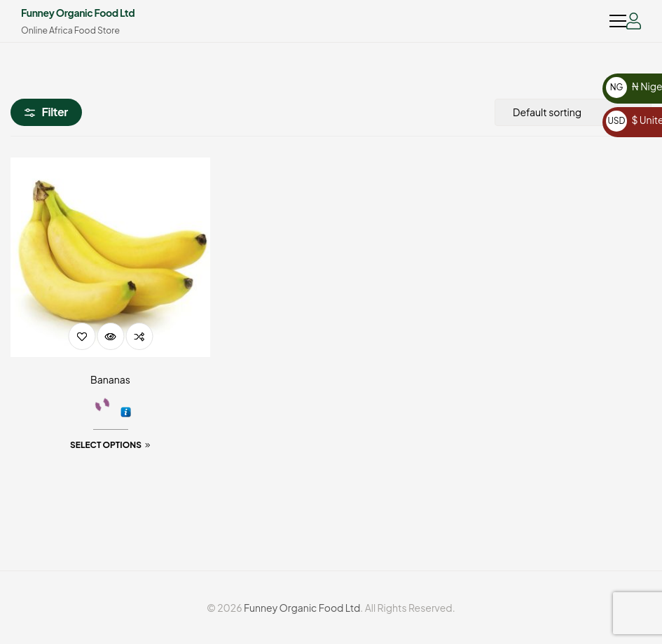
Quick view (110, 336)
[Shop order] (573, 112)
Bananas (110, 379)
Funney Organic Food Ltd (78, 13)
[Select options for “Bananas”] (110, 445)
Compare (139, 336)
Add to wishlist (82, 336)
